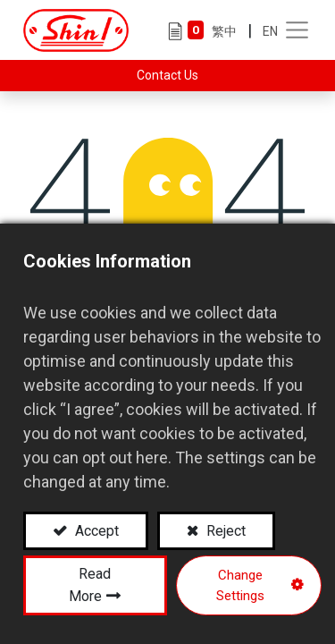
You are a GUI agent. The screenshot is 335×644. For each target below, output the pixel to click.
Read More (90, 585)
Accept (95, 531)
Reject (224, 531)
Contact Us (167, 75)
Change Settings (240, 585)
